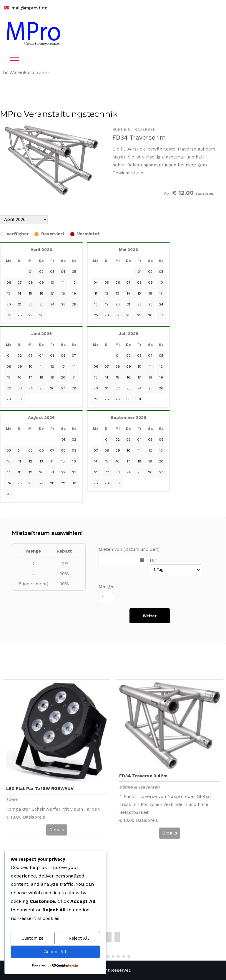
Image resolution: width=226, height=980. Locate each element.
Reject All (79, 938)
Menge (106, 586)
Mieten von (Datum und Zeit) (129, 549)
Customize (33, 938)
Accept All (55, 952)
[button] (108, 956)
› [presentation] (117, 937)
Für (153, 560)
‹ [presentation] (109, 937)
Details (57, 830)
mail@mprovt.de (29, 8)
